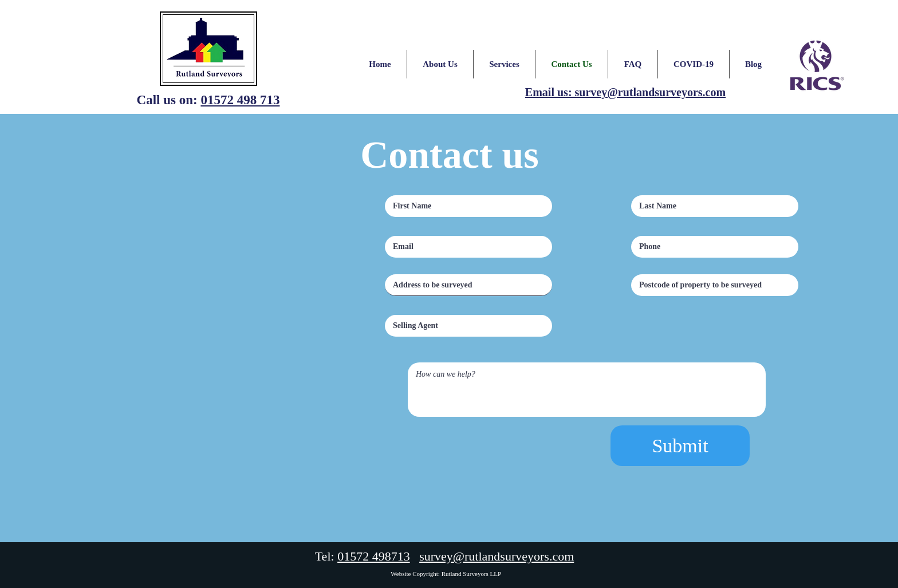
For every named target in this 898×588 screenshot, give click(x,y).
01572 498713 (374, 556)
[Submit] (680, 446)
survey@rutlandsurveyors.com (497, 556)
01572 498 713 (240, 100)
